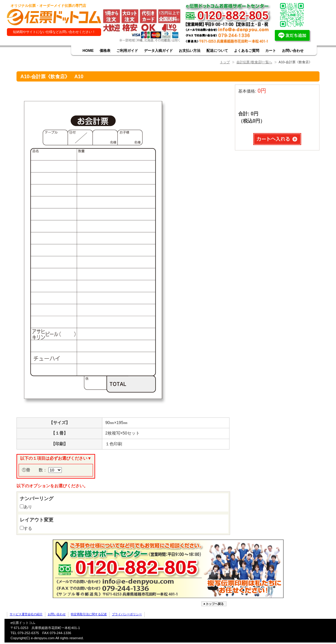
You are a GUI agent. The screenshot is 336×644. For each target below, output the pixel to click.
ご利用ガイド (127, 51)
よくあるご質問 (247, 51)
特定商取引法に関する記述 (89, 614)
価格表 (105, 51)
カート (271, 51)
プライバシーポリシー (127, 614)
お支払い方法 (190, 51)
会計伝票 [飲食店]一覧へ (254, 62)
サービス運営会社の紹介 (26, 614)
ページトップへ (214, 604)
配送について (217, 51)
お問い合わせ (293, 51)
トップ (225, 62)
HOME (88, 51)
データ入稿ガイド (158, 51)
